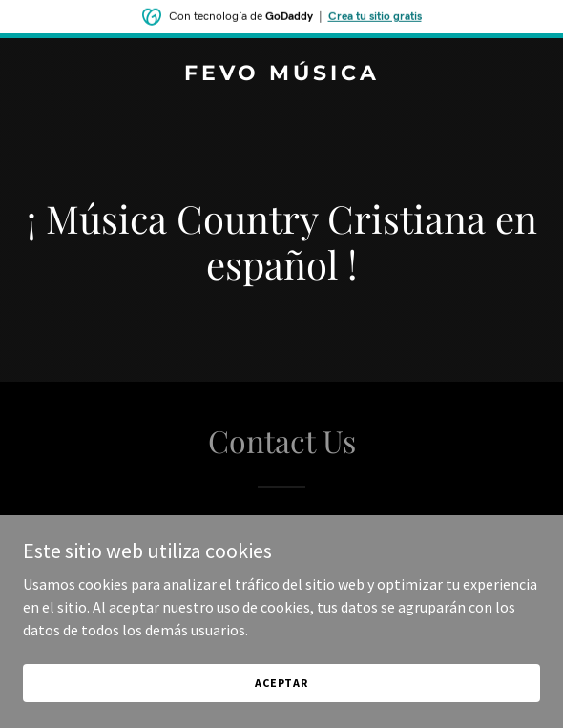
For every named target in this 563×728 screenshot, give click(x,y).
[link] (281, 74)
